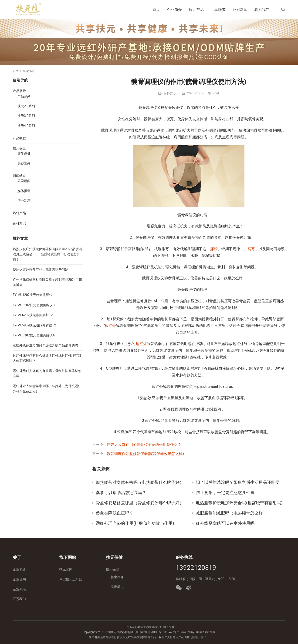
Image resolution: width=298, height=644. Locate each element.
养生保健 (24, 153)
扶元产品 (196, 10)
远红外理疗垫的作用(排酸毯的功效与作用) (135, 523)
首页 (156, 10)
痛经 (214, 249)
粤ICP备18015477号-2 (165, 632)
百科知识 (170, 93)
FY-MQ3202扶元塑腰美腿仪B (34, 305)
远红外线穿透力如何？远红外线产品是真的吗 (45, 345)
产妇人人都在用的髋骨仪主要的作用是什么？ (144, 445)
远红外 (110, 326)
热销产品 (19, 213)
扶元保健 (19, 148)
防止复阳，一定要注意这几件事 (225, 493)
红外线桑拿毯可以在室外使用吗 (225, 523)
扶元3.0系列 (26, 116)
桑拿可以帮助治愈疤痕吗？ (121, 493)
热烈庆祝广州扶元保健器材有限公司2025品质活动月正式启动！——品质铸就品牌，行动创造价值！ (47, 254)
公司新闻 (240, 10)
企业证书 (19, 579)
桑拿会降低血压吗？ (115, 513)
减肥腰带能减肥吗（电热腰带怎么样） (231, 513)
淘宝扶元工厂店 (71, 579)
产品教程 (19, 138)
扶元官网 (66, 569)
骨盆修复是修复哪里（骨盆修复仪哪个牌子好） (140, 503)
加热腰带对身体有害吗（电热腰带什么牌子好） (140, 482)
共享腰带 (218, 10)
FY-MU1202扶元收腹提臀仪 (33, 295)
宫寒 (251, 249)
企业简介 (174, 10)
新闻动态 (19, 176)
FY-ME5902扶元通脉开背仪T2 (34, 325)
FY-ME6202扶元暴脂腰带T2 (33, 315)
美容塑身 (24, 163)
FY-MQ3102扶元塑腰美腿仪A (34, 335)
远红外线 (143, 344)
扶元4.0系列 (26, 126)
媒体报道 (24, 191)
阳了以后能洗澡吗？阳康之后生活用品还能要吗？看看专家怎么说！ (240, 482)
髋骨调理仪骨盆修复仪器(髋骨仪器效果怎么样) (145, 454)
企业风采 (19, 589)
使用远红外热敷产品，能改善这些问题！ (42, 269)
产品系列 (24, 96)
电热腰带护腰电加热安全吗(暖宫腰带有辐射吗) (239, 503)
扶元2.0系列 (26, 106)
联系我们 (262, 10)
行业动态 (24, 201)
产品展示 (19, 91)
